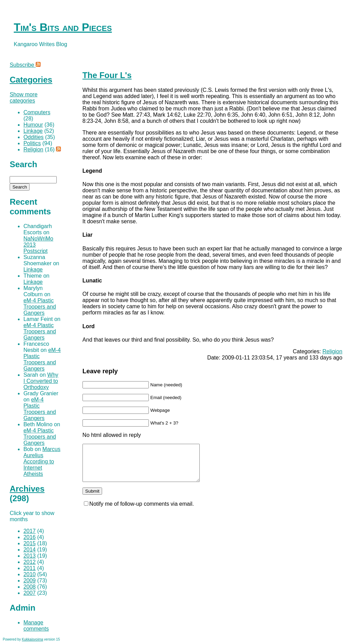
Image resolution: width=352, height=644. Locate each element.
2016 (30, 537)
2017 (30, 531)
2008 (30, 587)
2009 (30, 581)
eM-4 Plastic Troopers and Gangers (40, 307)
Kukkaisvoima (33, 639)
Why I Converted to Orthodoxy (41, 381)
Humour (33, 125)
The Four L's (107, 75)
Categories (31, 80)
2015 (30, 543)
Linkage (33, 131)
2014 (30, 550)
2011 (30, 568)
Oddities (34, 137)
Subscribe (25, 65)
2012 (30, 562)
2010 (30, 574)
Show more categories (24, 98)
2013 (30, 556)
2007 (30, 593)
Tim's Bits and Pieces (63, 27)
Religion (332, 351)
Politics (32, 143)
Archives (27, 489)
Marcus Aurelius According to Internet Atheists (42, 461)
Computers (37, 112)
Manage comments (36, 626)
